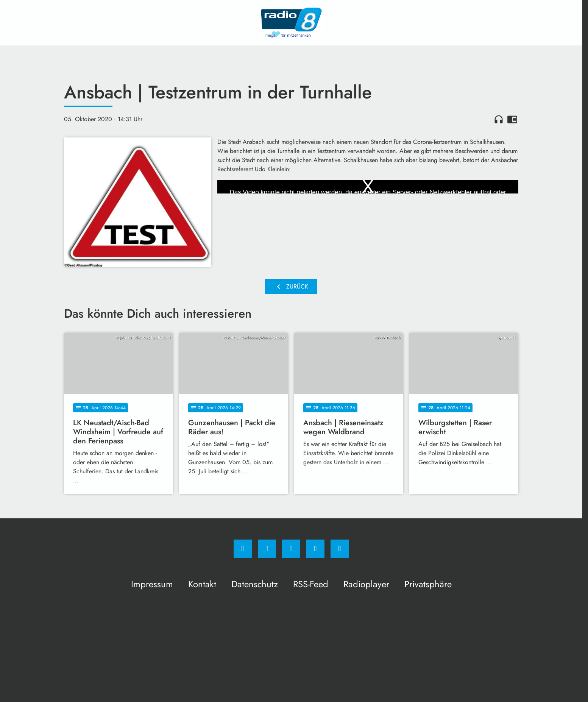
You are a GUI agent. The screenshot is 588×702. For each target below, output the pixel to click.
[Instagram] (267, 549)
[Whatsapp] (291, 549)
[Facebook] (243, 549)
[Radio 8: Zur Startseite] (291, 23)
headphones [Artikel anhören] (499, 119)
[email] (340, 549)
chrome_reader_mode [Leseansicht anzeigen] (512, 119)
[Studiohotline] (315, 549)
